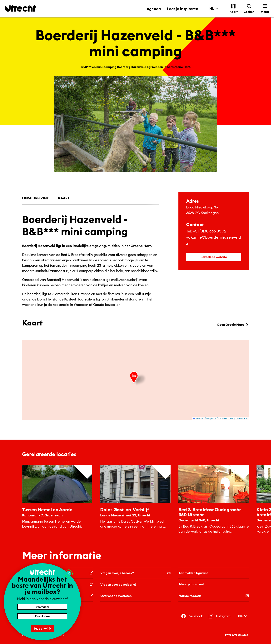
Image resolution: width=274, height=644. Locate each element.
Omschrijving (36, 198)
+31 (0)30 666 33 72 (210, 231)
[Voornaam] (42, 607)
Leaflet (198, 419)
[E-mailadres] (42, 616)
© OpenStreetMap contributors (232, 419)
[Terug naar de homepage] (20, 8)
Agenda (154, 9)
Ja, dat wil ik (42, 628)
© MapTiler (210, 419)
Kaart (64, 198)
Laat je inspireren (183, 9)
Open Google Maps (233, 324)
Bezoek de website (214, 257)
